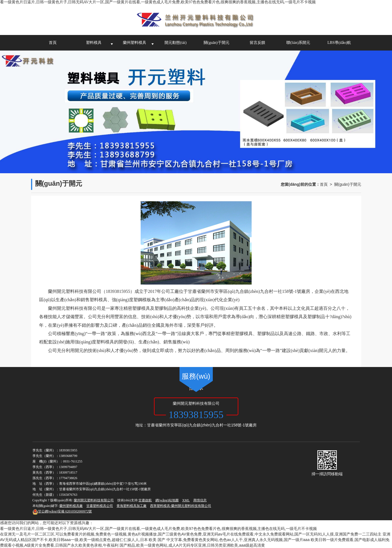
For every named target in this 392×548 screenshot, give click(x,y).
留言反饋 (257, 43)
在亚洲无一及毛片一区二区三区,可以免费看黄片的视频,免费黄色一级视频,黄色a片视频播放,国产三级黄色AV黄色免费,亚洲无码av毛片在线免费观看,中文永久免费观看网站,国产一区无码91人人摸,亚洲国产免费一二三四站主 (191, 534)
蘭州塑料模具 (135, 43)
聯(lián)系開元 (298, 43)
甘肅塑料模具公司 (100, 506)
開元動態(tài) (175, 43)
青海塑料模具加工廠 (131, 506)
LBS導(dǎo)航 (339, 43)
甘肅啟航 (145, 500)
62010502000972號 (62, 511)
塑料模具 (94, 43)
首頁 (53, 43)
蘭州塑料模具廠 (71, 506)
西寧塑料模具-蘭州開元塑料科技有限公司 (181, 506)
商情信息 (200, 500)
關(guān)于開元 (217, 43)
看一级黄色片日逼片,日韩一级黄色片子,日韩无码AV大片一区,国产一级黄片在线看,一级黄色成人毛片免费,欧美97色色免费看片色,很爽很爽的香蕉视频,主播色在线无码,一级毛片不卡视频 (158, 2)
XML (186, 500)
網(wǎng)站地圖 (167, 500)
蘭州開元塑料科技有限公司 (94, 500)
